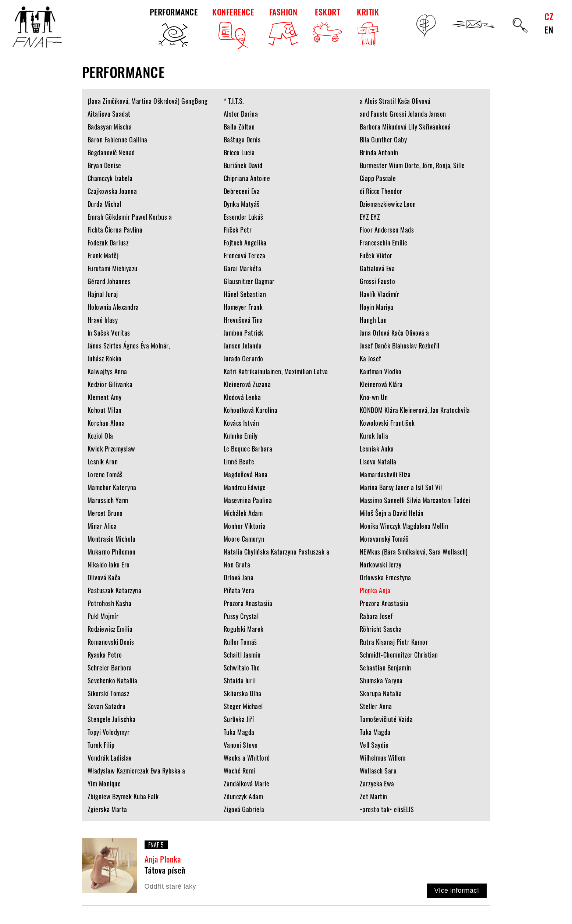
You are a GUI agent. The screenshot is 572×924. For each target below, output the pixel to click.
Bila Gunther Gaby (383, 139)
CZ (549, 16)
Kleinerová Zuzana (247, 384)
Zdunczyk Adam (244, 796)
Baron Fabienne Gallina (118, 139)
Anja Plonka (163, 859)
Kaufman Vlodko (381, 371)
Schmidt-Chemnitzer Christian (399, 655)
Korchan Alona (106, 423)
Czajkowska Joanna (112, 191)
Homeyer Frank (243, 307)
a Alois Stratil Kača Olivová (395, 101)
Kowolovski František (387, 423)
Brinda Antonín (379, 152)
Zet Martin (374, 796)
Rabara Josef (376, 616)
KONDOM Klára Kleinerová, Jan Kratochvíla (415, 410)
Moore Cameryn (244, 539)
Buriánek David (243, 165)
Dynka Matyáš (242, 204)
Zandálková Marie (247, 783)
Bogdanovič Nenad (111, 152)
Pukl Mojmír (103, 616)
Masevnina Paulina (248, 500)
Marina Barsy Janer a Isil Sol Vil (401, 487)
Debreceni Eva (242, 191)
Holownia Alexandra (113, 307)
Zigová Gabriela (244, 809)
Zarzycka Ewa (377, 783)
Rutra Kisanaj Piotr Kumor (394, 642)
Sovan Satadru (107, 706)
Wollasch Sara (378, 771)
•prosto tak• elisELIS (387, 809)
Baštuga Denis (242, 139)
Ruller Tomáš (240, 642)
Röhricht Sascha (381, 629)
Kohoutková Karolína (251, 410)
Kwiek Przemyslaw (111, 449)
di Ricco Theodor (381, 191)
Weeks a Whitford (247, 758)
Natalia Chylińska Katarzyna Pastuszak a (277, 552)
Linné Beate (239, 461)
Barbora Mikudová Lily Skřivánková (405, 127)
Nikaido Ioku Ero (109, 564)
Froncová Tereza (245, 255)
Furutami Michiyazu (113, 268)
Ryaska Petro (105, 655)
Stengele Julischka (112, 719)
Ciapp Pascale (378, 178)
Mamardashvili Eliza (385, 474)
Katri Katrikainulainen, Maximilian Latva (276, 371)
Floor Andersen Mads (387, 230)
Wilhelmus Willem (383, 758)
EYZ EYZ (370, 217)
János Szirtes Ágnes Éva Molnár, (129, 346)
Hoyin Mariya (377, 307)
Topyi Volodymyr (109, 732)
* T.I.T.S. (234, 101)
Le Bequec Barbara (248, 449)
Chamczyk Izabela (110, 178)
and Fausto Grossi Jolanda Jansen (403, 114)
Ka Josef (370, 358)
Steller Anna (376, 706)
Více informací (456, 891)
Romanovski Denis (111, 642)
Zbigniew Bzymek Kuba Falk (123, 796)
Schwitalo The (242, 668)
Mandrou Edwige (245, 487)
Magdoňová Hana (246, 474)
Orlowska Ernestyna (386, 577)
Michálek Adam (243, 513)
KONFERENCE (233, 27)
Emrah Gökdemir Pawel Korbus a (130, 217)
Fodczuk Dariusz (108, 242)
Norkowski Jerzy (381, 564)
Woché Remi (239, 771)
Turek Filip (101, 745)
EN (549, 29)
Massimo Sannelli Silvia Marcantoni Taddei (415, 500)
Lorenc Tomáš (105, 474)
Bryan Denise (104, 165)
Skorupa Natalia (381, 693)
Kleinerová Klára (381, 384)
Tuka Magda (239, 732)
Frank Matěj (103, 255)
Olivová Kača (104, 577)
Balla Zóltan (239, 127)
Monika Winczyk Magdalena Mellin (404, 526)
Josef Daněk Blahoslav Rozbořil (400, 346)
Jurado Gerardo (244, 358)
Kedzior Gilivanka (110, 384)
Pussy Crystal (241, 616)
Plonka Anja (375, 590)
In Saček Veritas (109, 333)
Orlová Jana (239, 577)
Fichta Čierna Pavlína (115, 230)
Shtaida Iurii (240, 680)
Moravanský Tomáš (384, 539)
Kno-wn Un (374, 397)
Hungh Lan (373, 320)
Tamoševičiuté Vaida (386, 719)
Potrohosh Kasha (110, 603)
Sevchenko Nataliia (113, 680)
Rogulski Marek (244, 629)
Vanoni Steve (241, 745)
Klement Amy (105, 397)
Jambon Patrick (244, 333)
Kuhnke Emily (241, 436)
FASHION (283, 26)
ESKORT (327, 24)
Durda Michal (104, 204)
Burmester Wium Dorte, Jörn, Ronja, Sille (412, 165)
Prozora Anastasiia (248, 603)
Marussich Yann (108, 500)
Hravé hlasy (103, 320)
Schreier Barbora (110, 668)
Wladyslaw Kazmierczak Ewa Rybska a (136, 771)
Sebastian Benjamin (386, 668)
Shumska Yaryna (381, 680)
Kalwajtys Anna (107, 371)
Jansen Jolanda (243, 346)
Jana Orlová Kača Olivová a (395, 333)
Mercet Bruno (105, 513)
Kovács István (241, 423)
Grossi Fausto (378, 281)
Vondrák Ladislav (110, 758)
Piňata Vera (239, 590)
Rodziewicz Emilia (110, 629)
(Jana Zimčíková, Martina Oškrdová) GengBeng (148, 101)
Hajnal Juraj (103, 294)
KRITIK (368, 27)
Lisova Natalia (378, 461)
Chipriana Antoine (247, 178)
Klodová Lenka (242, 397)
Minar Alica (102, 526)
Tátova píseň (165, 870)
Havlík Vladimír (380, 294)
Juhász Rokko (105, 358)
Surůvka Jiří (239, 719)
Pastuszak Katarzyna (115, 590)
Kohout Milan (105, 410)
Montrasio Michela (112, 539)
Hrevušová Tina (243, 320)
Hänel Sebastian (245, 294)
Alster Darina (241, 114)
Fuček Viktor (376, 255)
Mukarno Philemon (112, 552)
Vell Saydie (374, 745)
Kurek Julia (374, 436)
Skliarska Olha (243, 693)
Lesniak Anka (377, 449)
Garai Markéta (243, 268)
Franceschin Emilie (384, 242)
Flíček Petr (238, 230)
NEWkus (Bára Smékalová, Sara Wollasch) (414, 552)
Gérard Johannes (109, 281)
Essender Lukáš (244, 217)
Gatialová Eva (377, 268)
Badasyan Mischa (110, 127)
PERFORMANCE (174, 27)
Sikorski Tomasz (109, 693)
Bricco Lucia (239, 152)
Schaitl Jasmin (242, 655)
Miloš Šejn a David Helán (392, 513)
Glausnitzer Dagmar (249, 281)
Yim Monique (104, 783)
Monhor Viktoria (245, 526)
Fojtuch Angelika (245, 242)
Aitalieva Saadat (109, 114)
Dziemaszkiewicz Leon (388, 204)
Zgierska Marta (107, 809)
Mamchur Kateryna (112, 487)
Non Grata (237, 564)
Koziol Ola (100, 436)
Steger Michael (243, 706)
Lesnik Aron (103, 461)
